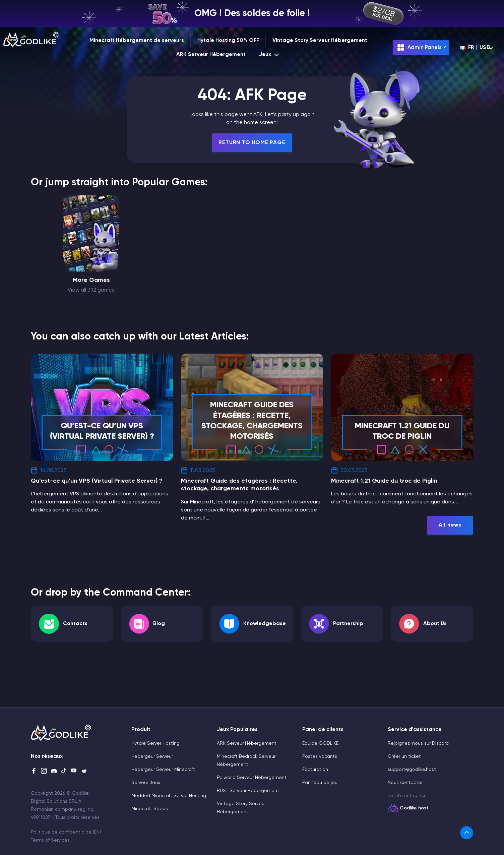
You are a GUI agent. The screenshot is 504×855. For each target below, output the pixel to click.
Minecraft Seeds (150, 809)
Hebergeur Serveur (152, 756)
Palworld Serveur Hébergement (252, 778)
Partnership (348, 624)
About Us (435, 624)
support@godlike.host (412, 770)
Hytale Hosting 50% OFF (228, 41)
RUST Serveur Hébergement (248, 791)
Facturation (315, 770)
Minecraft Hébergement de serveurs (137, 41)
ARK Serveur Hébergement (211, 55)
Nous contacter (405, 783)
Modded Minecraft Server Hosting (169, 796)
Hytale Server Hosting (155, 743)
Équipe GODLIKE (320, 743)
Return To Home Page (252, 143)
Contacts (75, 624)
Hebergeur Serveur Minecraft (163, 770)
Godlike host (414, 808)
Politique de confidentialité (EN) (66, 832)
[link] (467, 833)
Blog (159, 624)
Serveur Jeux (146, 783)
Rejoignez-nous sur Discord (418, 743)
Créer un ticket (404, 756)
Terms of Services (50, 840)
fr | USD (476, 48)
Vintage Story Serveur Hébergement (320, 41)
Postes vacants (320, 756)
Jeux (270, 55)
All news (450, 525)
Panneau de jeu (320, 783)
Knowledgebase (265, 624)
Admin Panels (419, 48)
